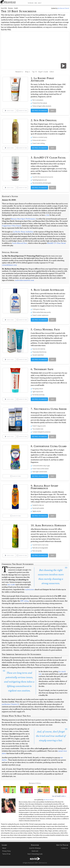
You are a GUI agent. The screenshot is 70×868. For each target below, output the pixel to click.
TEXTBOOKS (31, 3)
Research (19, 72)
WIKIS (36, 3)
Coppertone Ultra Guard (11, 226)
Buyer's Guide (43, 72)
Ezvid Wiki (4, 8)
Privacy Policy (6, 851)
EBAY (52, 111)
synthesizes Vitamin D (10, 704)
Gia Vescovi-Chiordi (49, 800)
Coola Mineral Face (20, 243)
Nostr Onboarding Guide (35, 854)
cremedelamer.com (9, 265)
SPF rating (25, 601)
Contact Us (64, 848)
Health (16, 8)
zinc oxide (11, 585)
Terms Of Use (6, 854)
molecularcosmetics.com (25, 280)
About (4, 848)
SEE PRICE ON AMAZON (39, 111)
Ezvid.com (35, 851)
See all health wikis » (59, 796)
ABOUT (40, 3)
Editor (52, 72)
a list (47, 215)
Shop (28, 72)
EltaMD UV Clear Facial (57, 243)
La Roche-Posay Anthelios (23, 232)
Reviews (11, 8)
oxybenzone (30, 590)
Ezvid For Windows (35, 848)
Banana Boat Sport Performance (24, 219)
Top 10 (34, 72)
